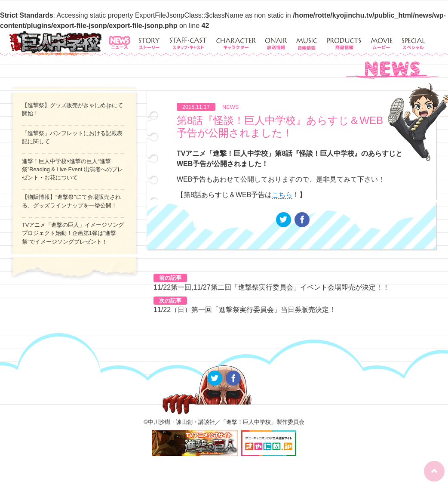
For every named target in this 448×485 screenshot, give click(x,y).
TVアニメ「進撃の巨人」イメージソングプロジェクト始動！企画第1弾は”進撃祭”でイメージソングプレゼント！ (73, 233)
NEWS (230, 107)
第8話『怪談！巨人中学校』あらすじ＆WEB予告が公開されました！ (280, 127)
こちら (282, 195)
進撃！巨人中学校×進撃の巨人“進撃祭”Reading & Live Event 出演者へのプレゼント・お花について (72, 169)
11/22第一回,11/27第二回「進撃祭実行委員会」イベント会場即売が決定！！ (272, 287)
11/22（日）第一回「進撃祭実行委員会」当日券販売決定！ (245, 310)
